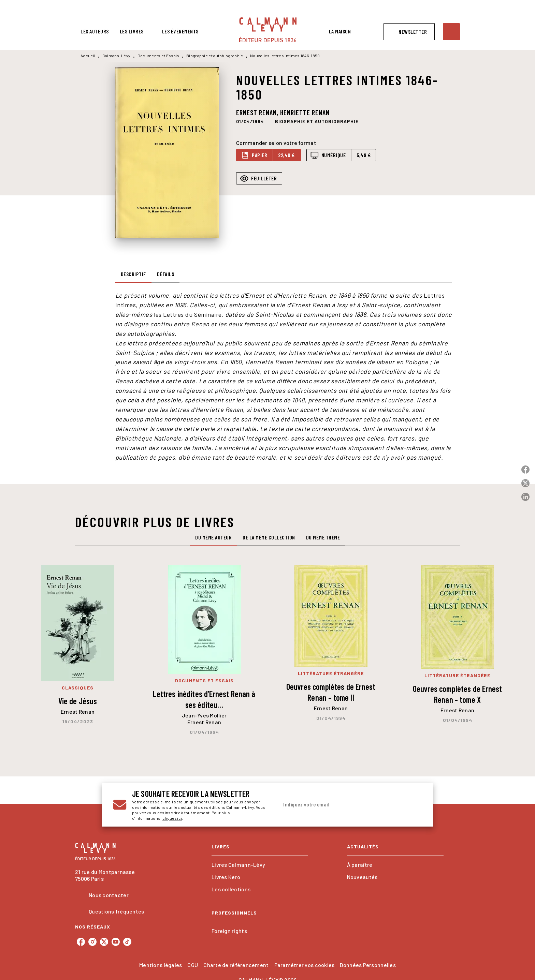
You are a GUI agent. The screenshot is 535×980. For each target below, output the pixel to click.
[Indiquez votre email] (342, 805)
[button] (409, 32)
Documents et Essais (158, 56)
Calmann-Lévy (117, 56)
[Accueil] (268, 30)
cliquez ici (172, 818)
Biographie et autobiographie (215, 56)
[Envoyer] (414, 805)
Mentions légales (161, 965)
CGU (193, 965)
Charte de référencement (236, 965)
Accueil (88, 56)
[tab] (95, 31)
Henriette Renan (305, 113)
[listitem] (81, 942)
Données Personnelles (368, 965)
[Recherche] (451, 32)
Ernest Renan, (258, 113)
